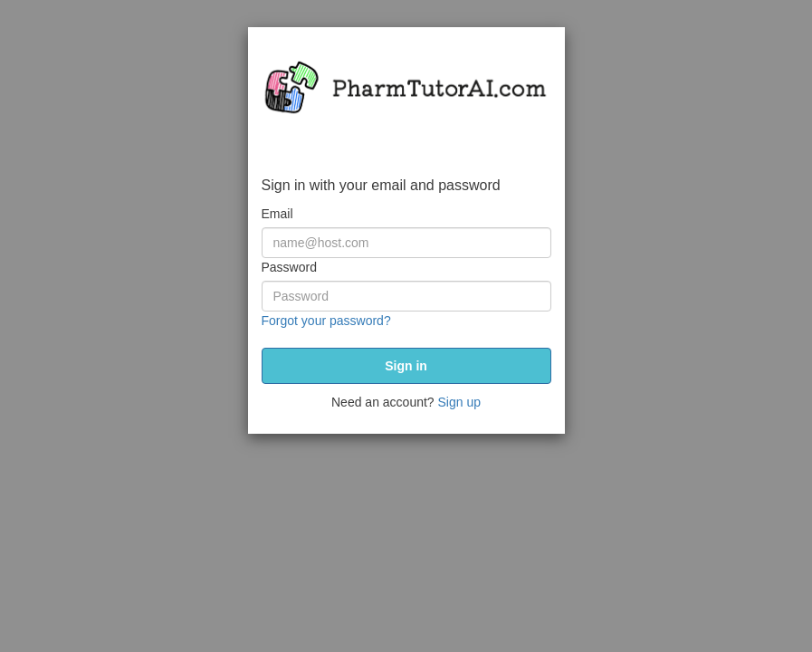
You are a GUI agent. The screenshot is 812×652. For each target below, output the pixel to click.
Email (277, 214)
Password (289, 267)
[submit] (406, 366)
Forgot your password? (326, 321)
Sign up (459, 402)
